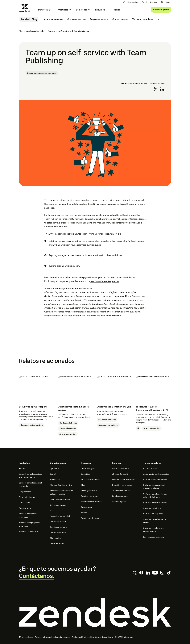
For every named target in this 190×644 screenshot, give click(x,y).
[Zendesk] (95, 613)
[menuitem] (166, 2)
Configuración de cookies (83, 637)
